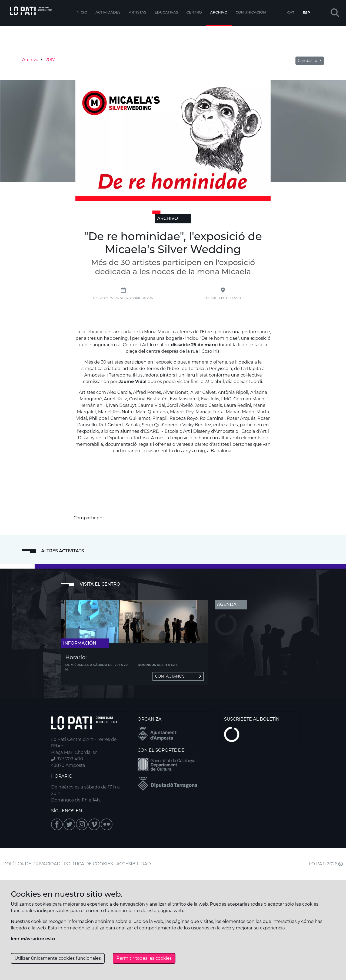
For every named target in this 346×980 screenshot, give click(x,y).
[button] (335, 13)
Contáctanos (178, 676)
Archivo (219, 12)
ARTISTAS (137, 12)
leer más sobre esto (33, 939)
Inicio (81, 12)
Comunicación (251, 12)
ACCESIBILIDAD (134, 864)
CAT (291, 12)
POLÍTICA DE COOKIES (88, 864)
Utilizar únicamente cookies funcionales (58, 958)
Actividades (108, 12)
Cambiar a (308, 61)
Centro (194, 12)
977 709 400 (67, 759)
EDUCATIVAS (167, 12)
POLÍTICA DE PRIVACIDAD (32, 864)
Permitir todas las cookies (144, 958)
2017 (50, 60)
